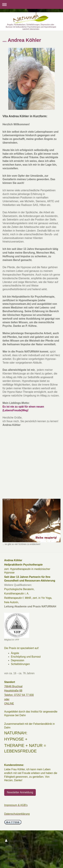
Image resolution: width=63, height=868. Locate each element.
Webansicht (51, 845)
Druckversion (15, 841)
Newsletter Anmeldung (20, 792)
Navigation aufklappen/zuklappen (32, 4)
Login (55, 841)
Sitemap (10, 845)
